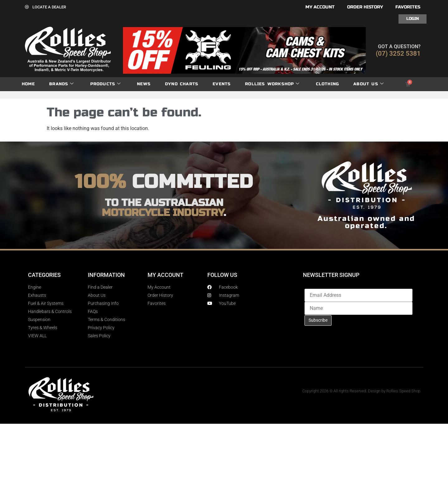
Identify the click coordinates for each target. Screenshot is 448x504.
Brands (61, 84)
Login (413, 19)
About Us (369, 84)
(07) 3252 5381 (398, 54)
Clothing (328, 84)
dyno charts (182, 84)
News (144, 84)
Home (28, 84)
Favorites (408, 7)
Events (222, 84)
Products (106, 84)
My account (320, 7)
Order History (365, 7)
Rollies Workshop (272, 84)
